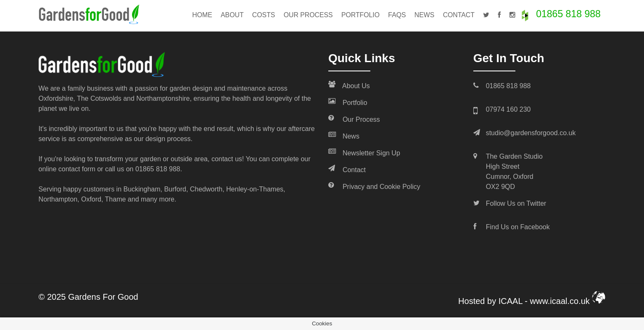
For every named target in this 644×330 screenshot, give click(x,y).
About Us (349, 85)
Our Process (308, 15)
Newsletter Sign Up (364, 152)
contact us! (228, 159)
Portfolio (360, 15)
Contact (459, 15)
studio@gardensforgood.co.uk (531, 133)
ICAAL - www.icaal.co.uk (552, 301)
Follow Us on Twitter (516, 203)
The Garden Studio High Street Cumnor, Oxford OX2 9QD (514, 172)
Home (202, 15)
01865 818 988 (568, 14)
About (232, 15)
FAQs (397, 15)
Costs (264, 15)
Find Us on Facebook (518, 227)
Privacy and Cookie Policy (374, 186)
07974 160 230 (508, 109)
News (425, 15)
